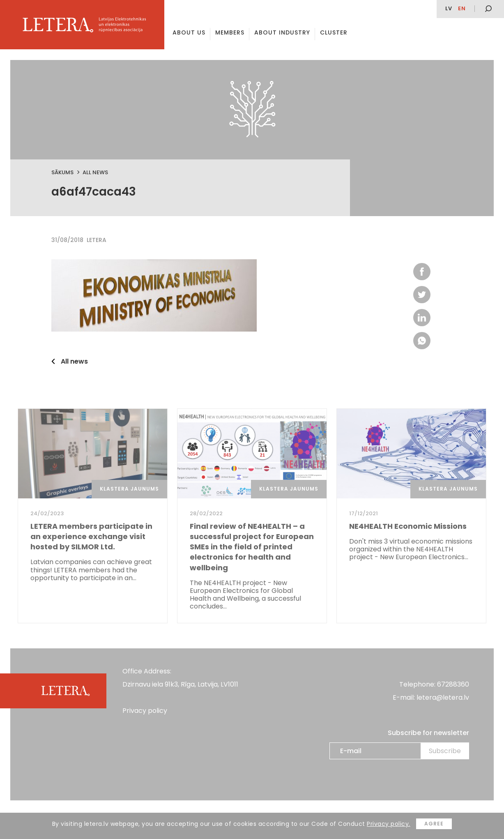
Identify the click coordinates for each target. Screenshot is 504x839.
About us (189, 32)
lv (449, 8)
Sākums (62, 172)
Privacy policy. (389, 824)
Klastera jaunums (129, 489)
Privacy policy (145, 711)
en (462, 8)
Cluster (334, 32)
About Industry (282, 32)
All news (95, 172)
